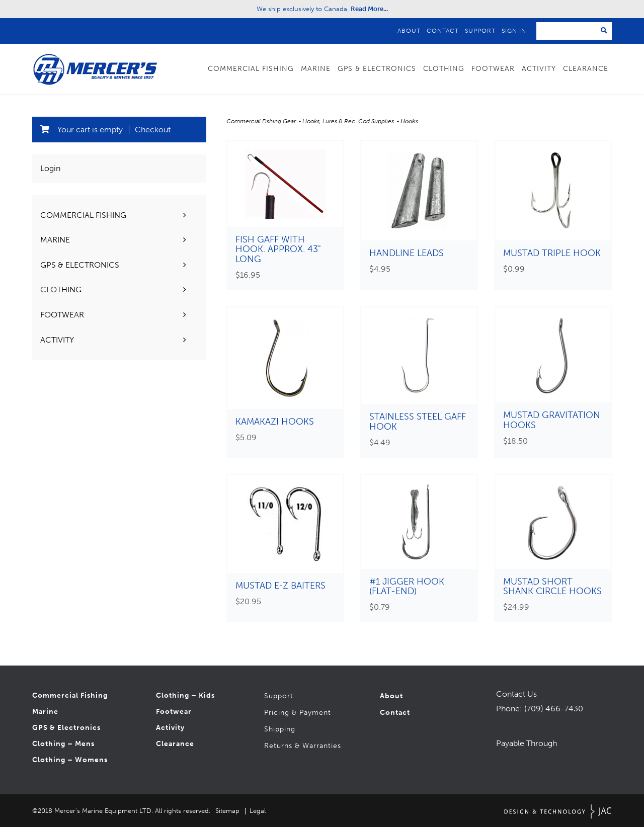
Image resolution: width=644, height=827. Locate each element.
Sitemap (227, 811)
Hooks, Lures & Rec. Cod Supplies (349, 121)
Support (480, 31)
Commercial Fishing (251, 69)
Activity (539, 69)
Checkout (153, 130)
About (409, 31)
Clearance (586, 69)
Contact (443, 31)
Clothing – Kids (185, 696)
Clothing (444, 69)
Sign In (514, 31)
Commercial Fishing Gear (262, 121)
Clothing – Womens (70, 760)
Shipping (280, 730)
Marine (316, 69)
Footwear (493, 69)
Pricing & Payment (298, 713)
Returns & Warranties (303, 746)
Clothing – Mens (63, 744)
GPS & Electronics (377, 69)
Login (50, 168)
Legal (258, 811)
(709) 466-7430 (554, 709)
